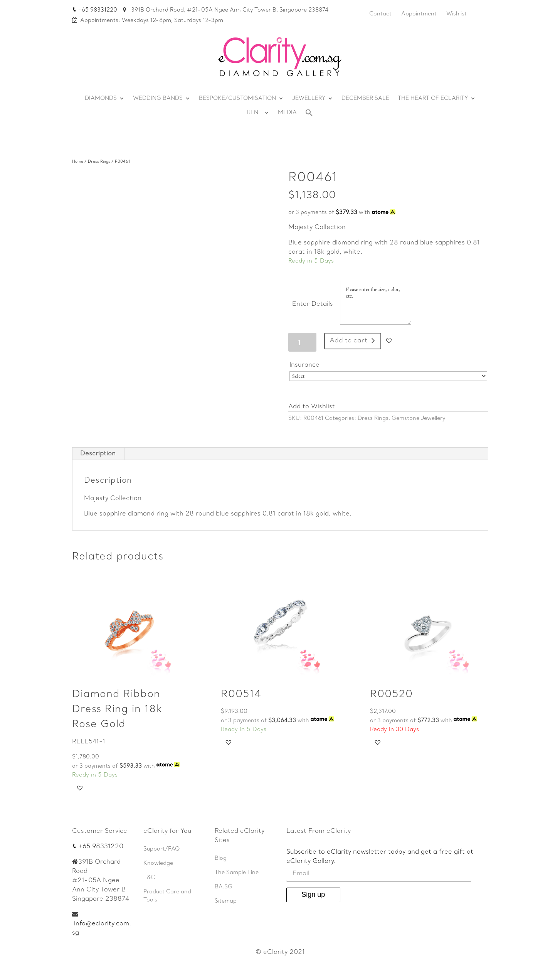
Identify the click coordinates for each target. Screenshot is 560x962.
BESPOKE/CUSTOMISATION (237, 99)
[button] (389, 340)
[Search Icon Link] (309, 115)
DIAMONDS (101, 99)
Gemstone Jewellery (418, 419)
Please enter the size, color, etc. (376, 303)
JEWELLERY (309, 99)
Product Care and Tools (167, 896)
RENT (254, 113)
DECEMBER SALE (365, 99)
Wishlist (457, 14)
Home (78, 162)
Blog (221, 858)
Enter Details (313, 304)
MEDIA (287, 113)
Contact (380, 14)
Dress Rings (99, 162)
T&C (149, 878)
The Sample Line (237, 873)
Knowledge (158, 863)
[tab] (98, 454)
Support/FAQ (162, 849)
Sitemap (226, 901)
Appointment (419, 14)
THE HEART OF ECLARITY (433, 99)
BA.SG (224, 887)
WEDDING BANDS (158, 99)
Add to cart (348, 341)
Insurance (305, 365)
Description (98, 454)
